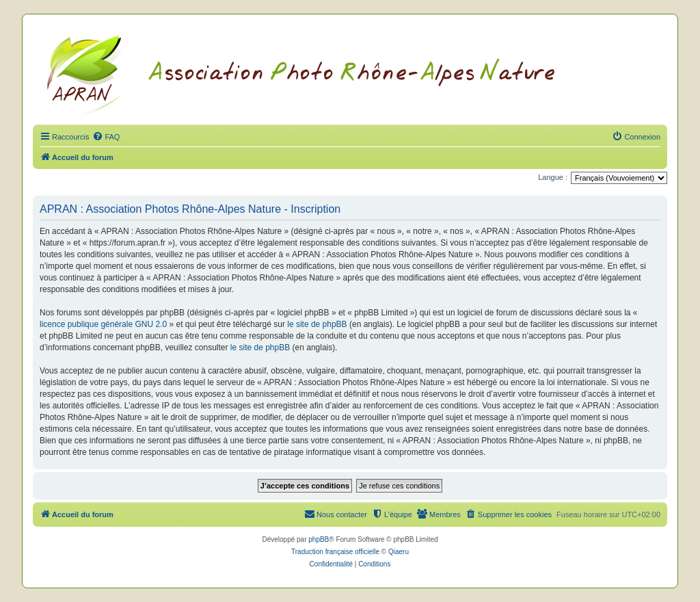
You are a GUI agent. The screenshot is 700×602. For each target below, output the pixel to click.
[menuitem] (106, 137)
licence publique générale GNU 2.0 (103, 324)
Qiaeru (399, 552)
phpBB (319, 539)
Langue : (553, 177)
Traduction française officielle (335, 552)
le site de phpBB (317, 324)
